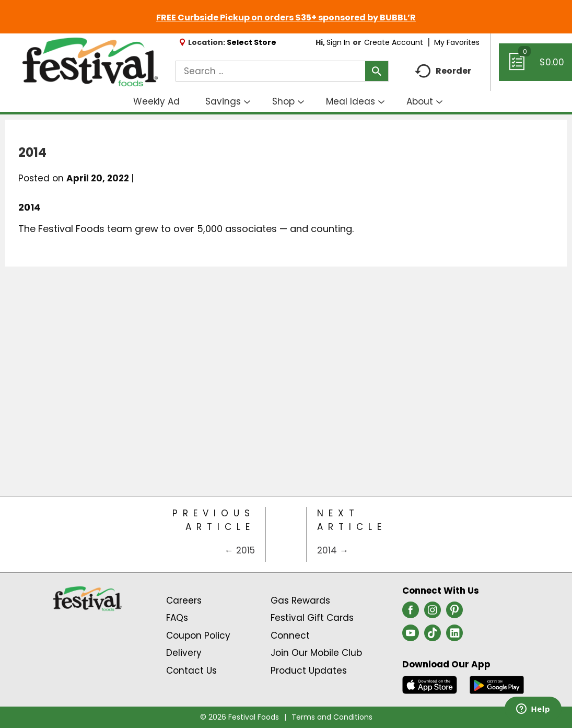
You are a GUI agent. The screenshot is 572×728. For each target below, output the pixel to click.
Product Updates (309, 671)
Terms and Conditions (332, 717)
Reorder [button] (443, 71)
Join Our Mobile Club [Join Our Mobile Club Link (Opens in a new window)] (316, 653)
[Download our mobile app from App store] (430, 684)
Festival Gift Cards (312, 618)
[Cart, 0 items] (535, 67)
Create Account (394, 42)
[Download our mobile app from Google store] (497, 684)
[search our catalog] (377, 71)
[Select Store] (253, 42)
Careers (184, 600)
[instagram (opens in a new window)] (433, 613)
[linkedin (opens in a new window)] (454, 636)
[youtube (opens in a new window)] (411, 636)
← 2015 (240, 550)
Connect (290, 635)
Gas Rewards (300, 600)
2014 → (333, 550)
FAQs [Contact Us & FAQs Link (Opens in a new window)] (177, 618)
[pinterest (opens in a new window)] (454, 613)
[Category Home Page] (286, 534)
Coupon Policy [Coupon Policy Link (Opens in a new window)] (198, 635)
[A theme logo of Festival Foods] (90, 62)
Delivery (184, 653)
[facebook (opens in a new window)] (411, 613)
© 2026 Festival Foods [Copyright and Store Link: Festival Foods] (240, 717)
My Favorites (458, 42)
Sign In (338, 42)
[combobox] (282, 71)
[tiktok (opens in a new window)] (433, 636)
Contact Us (191, 671)
